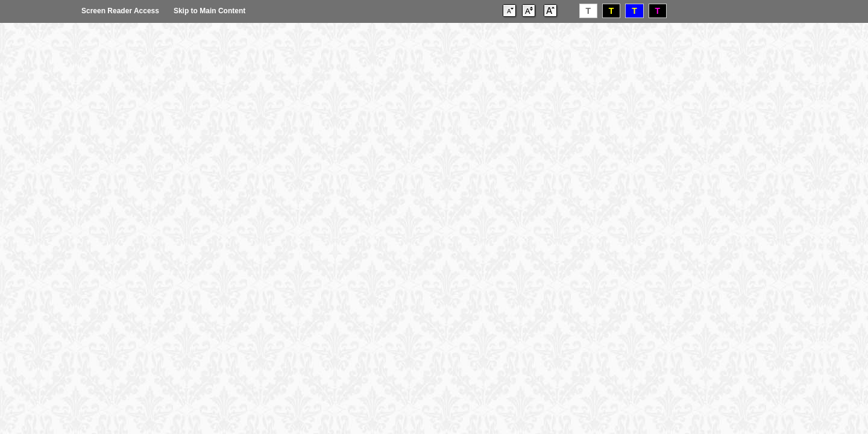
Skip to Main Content (209, 11)
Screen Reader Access (120, 11)
